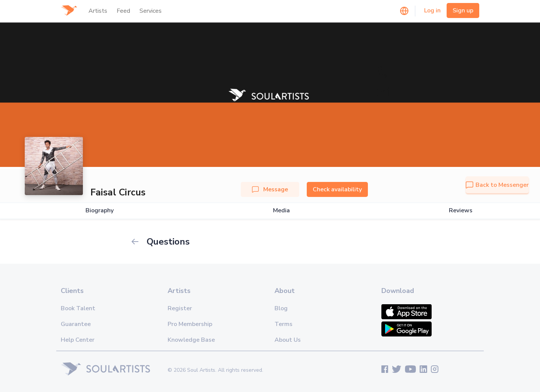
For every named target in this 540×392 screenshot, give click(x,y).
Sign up (463, 11)
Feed (123, 11)
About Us (288, 340)
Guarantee (76, 324)
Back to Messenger (497, 185)
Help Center (78, 340)
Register (180, 308)
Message (270, 189)
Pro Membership (190, 324)
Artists (98, 11)
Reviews (461, 211)
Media (281, 211)
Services (151, 11)
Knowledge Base (191, 340)
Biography (100, 211)
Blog (281, 308)
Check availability (337, 189)
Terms (283, 324)
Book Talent (78, 308)
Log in (432, 11)
